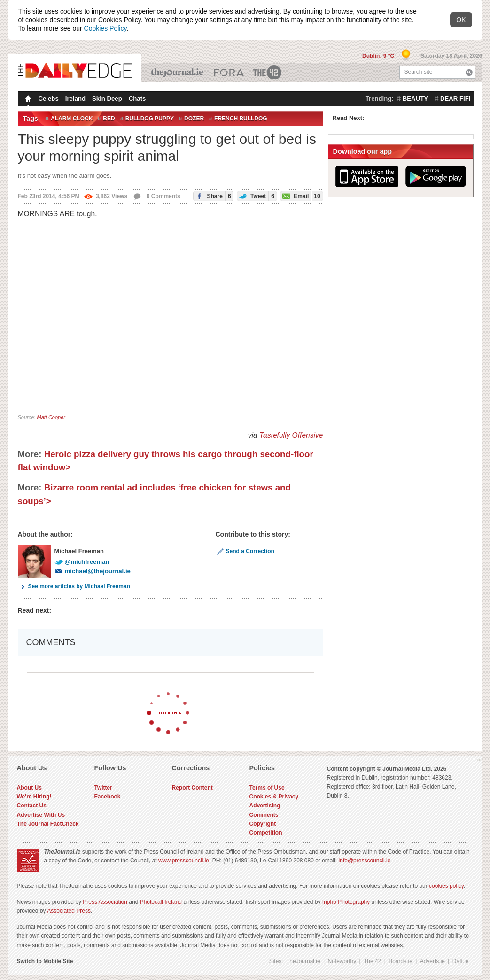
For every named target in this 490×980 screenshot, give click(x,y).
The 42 (268, 72)
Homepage (27, 100)
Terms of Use (267, 788)
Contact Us (32, 806)
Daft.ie (461, 961)
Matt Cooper (51, 417)
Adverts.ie (432, 961)
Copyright (263, 824)
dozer (194, 119)
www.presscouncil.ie (184, 861)
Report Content (192, 788)
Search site (419, 72)
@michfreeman (82, 562)
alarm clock (72, 119)
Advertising (265, 806)
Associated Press (69, 911)
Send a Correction (245, 551)
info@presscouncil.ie (365, 861)
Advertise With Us (41, 815)
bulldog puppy (150, 119)
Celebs (49, 99)
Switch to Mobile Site (45, 961)
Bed (109, 119)
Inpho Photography (346, 902)
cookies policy (446, 886)
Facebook (108, 797)
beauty (415, 99)
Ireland (75, 99)
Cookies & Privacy (274, 797)
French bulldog (241, 119)
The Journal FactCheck (48, 824)
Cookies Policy (105, 28)
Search (469, 72)
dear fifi (455, 99)
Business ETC (229, 72)
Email (300, 196)
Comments (264, 815)
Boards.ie (401, 961)
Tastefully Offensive (291, 435)
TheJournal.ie (178, 72)
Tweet (256, 196)
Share (212, 196)
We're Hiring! (34, 797)
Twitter (103, 788)
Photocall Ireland (161, 902)
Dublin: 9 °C (379, 56)
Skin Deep (107, 99)
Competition (266, 833)
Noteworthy (342, 961)
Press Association (105, 902)
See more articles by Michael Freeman (74, 586)
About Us (29, 788)
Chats (137, 99)
